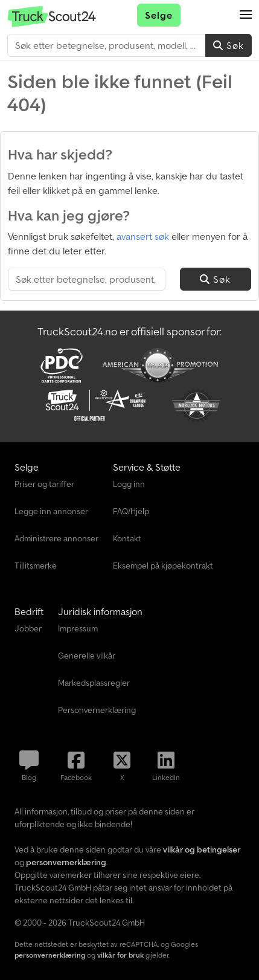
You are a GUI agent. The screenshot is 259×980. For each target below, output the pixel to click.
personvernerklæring (50, 955)
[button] (246, 15)
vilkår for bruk (120, 955)
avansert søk (143, 236)
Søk (229, 45)
